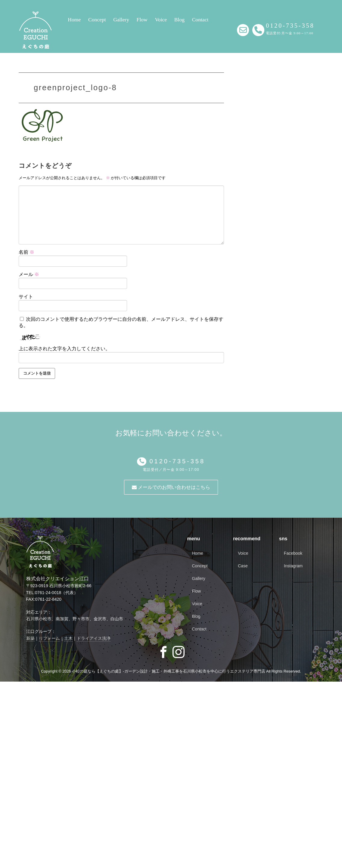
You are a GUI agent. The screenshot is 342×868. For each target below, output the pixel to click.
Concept (97, 20)
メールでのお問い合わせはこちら (171, 487)
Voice (161, 20)
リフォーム (49, 638)
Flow (142, 20)
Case (243, 566)
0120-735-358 (176, 461)
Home (74, 20)
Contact (200, 20)
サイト (26, 297)
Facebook (293, 553)
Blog (179, 20)
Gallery (121, 20)
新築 (30, 638)
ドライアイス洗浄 (94, 638)
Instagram (293, 566)
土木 (68, 638)
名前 (26, 252)
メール (29, 274)
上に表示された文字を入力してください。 (64, 349)
